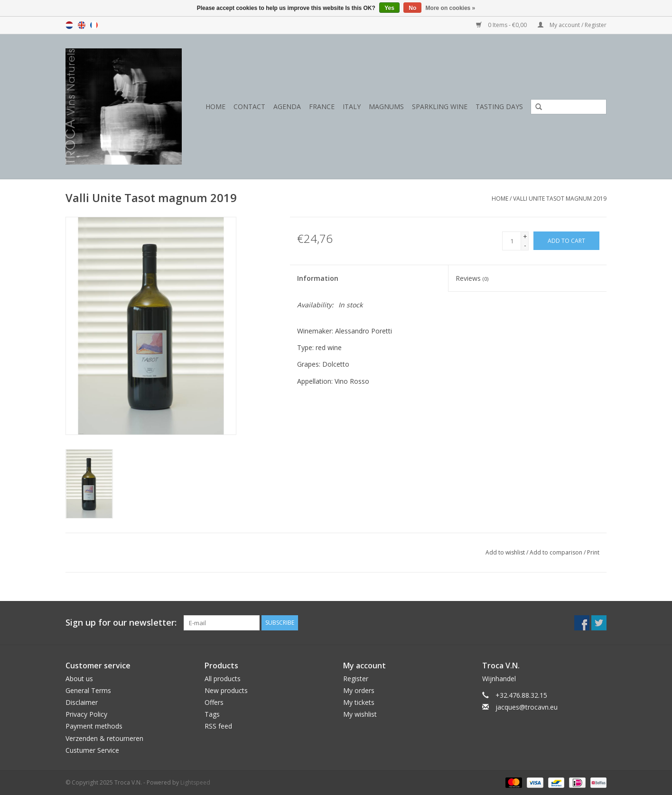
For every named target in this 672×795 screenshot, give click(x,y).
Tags (212, 714)
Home (215, 106)
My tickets (359, 702)
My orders (359, 690)
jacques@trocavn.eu (527, 707)
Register (356, 679)
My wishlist (360, 714)
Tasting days (499, 106)
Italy (352, 106)
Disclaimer (82, 702)
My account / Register (572, 25)
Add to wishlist (505, 552)
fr (94, 25)
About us (79, 679)
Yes (389, 8)
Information (318, 278)
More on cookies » (451, 8)
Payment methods (94, 726)
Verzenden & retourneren (104, 738)
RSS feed (218, 726)
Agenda (287, 106)
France (322, 106)
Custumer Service (92, 750)
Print (593, 552)
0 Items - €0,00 (502, 25)
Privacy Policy (86, 714)
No (412, 8)
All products (223, 679)
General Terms (88, 690)
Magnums (386, 106)
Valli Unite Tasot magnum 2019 (560, 199)
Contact (249, 106)
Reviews (472, 278)
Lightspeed (195, 782)
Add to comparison (557, 552)
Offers (214, 702)
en (82, 25)
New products (226, 690)
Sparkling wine (440, 106)
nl (69, 25)
